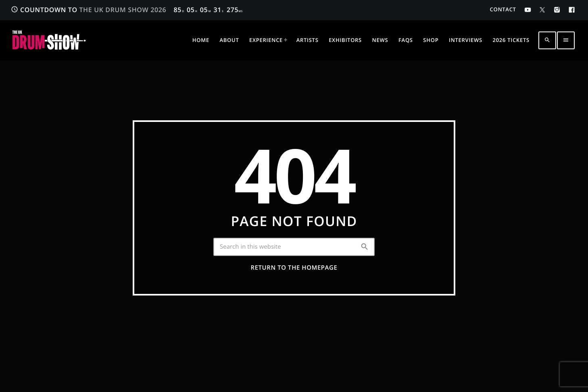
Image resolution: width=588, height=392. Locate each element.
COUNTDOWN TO (127, 10)
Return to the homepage (294, 268)
